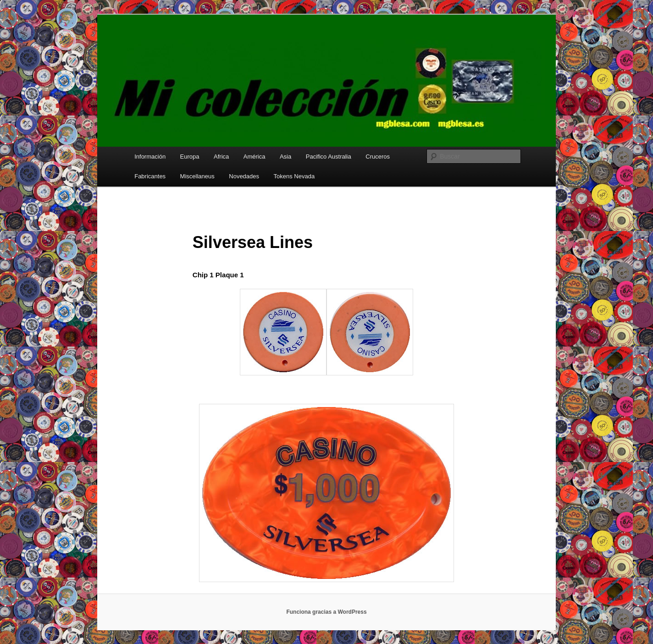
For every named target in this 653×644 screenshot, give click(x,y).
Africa (221, 157)
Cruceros (378, 157)
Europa (190, 157)
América (255, 157)
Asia (285, 157)
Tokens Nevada (294, 176)
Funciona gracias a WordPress (326, 612)
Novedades (244, 176)
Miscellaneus (197, 176)
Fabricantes (150, 176)
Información (150, 157)
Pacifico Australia (329, 157)
